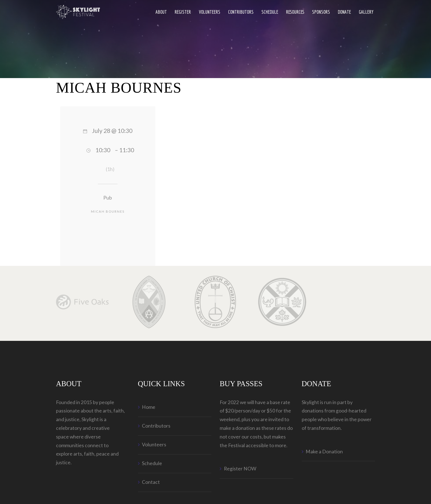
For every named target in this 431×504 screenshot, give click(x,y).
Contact (151, 482)
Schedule (270, 12)
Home (149, 407)
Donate (344, 12)
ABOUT (161, 12)
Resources (295, 12)
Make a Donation (324, 452)
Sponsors (321, 12)
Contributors (241, 12)
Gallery (366, 12)
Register (183, 12)
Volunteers (209, 12)
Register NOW (240, 469)
